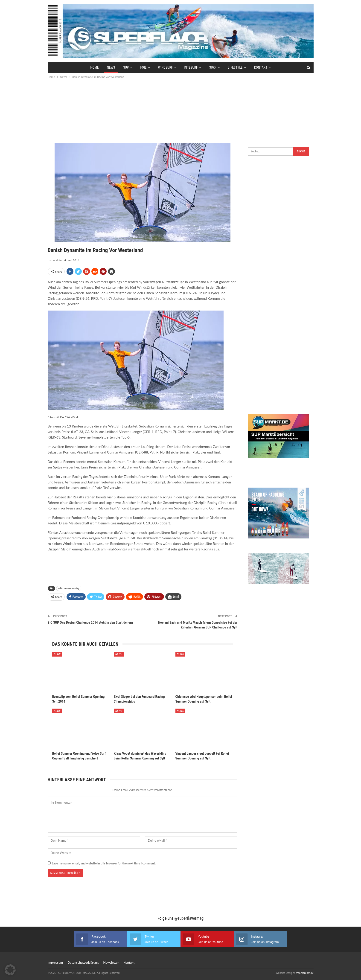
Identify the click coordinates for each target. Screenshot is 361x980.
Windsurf (165, 67)
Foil (143, 67)
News (111, 67)
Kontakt (261, 67)
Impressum (55, 962)
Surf (213, 67)
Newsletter (111, 962)
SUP (126, 67)
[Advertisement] (180, 111)
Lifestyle (235, 67)
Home (95, 67)
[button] (10, 970)
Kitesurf (191, 67)
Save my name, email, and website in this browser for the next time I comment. (104, 863)
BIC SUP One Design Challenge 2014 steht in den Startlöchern (90, 622)
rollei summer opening (69, 588)
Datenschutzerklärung (83, 962)
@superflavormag (189, 918)
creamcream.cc (304, 973)
